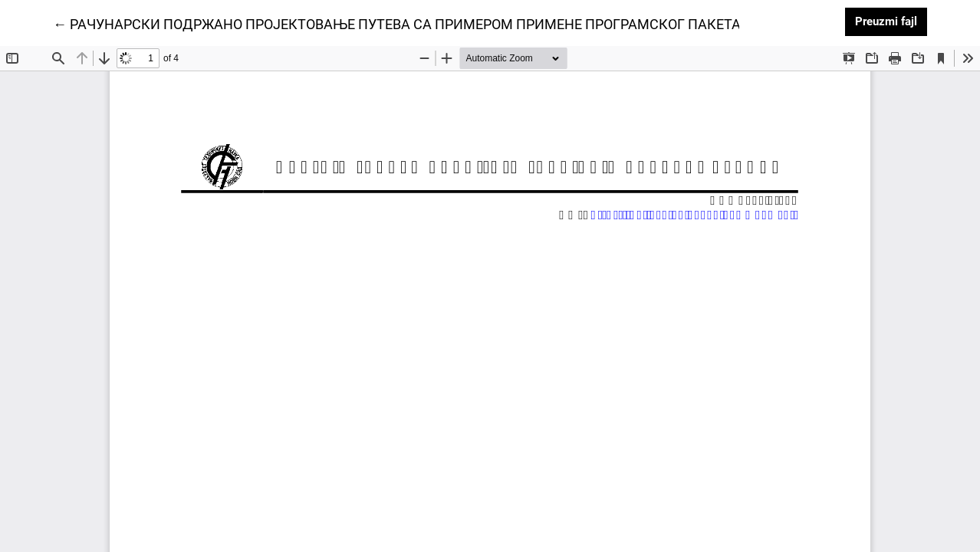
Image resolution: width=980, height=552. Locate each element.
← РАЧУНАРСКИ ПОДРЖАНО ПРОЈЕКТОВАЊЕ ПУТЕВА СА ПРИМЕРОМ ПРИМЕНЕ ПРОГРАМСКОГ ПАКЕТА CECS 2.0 (427, 23)
